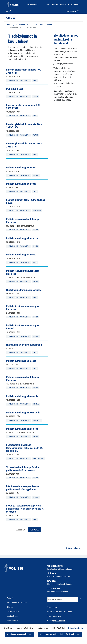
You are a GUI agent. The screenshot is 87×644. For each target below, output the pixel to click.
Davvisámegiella (74, 4)
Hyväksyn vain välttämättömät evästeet (60, 634)
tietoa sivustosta (75, 628)
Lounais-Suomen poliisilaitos (40, 25)
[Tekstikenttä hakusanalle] (63, 600)
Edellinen (21, 530)
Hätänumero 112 (33, 5)
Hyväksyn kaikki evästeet (19, 634)
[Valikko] (11, 18)
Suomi (48, 4)
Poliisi (9, 25)
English (63, 4)
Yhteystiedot (20, 25)
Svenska (56, 4)
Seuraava (34, 530)
